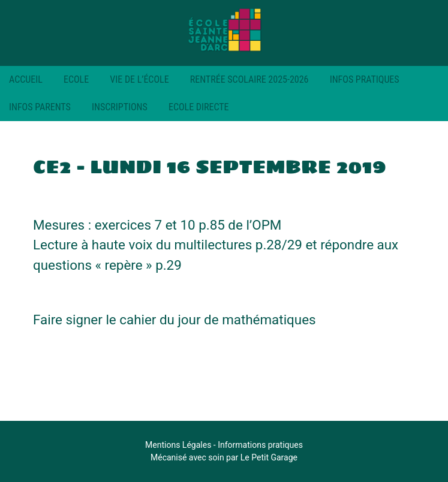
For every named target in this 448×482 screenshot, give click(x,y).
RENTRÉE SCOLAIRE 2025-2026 (249, 79)
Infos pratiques (365, 79)
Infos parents (40, 107)
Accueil (26, 79)
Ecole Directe (199, 107)
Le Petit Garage (269, 457)
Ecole (76, 79)
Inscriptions (120, 107)
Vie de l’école (139, 79)
